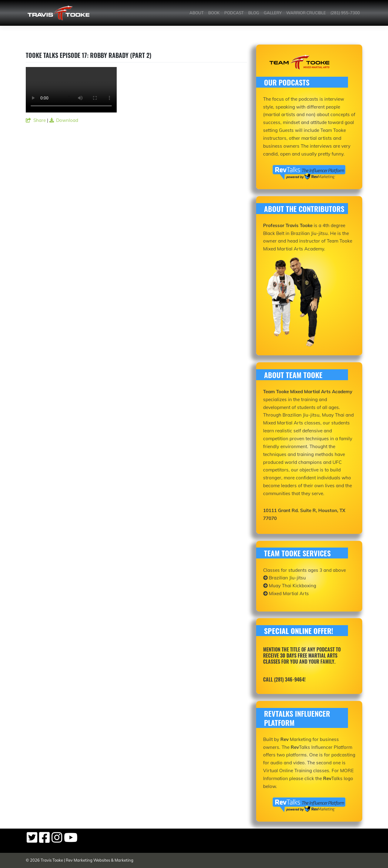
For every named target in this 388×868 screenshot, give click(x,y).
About (197, 13)
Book (214, 13)
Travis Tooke (52, 860)
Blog (254, 13)
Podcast (234, 13)
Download (64, 120)
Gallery (273, 13)
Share (36, 120)
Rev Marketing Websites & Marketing (100, 860)
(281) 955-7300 (345, 13)
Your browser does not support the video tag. (71, 90)
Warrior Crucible (306, 13)
